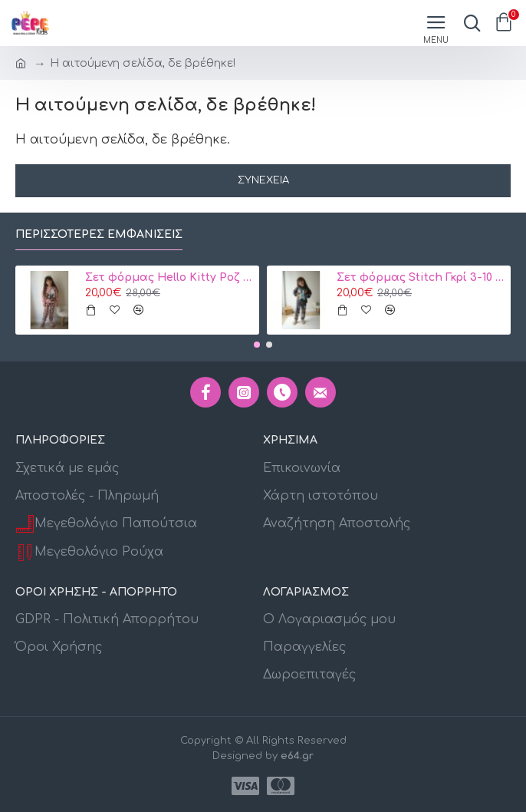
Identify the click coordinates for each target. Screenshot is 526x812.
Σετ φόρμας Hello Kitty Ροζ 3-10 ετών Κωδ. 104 (169, 277)
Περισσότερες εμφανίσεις (99, 234)
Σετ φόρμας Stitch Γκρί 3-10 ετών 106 (421, 277)
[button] (257, 345)
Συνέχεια (263, 180)
